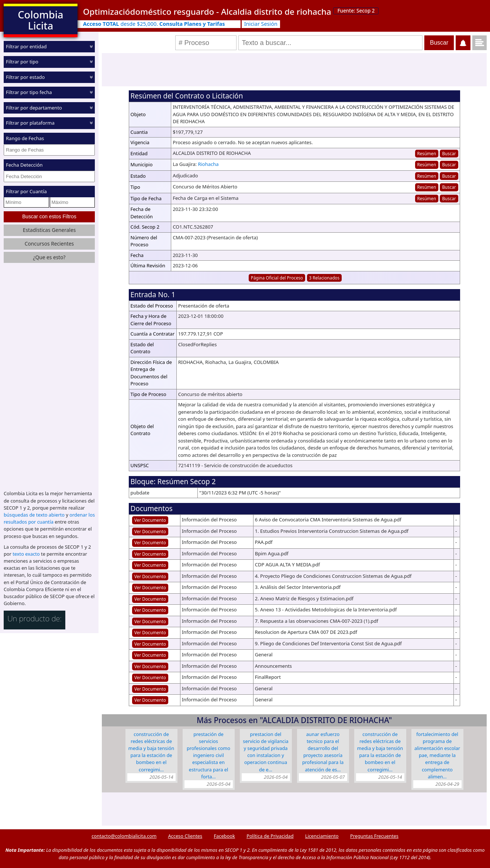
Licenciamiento (322, 836)
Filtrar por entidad (26, 46)
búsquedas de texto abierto (34, 515)
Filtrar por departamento (34, 108)
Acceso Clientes (185, 836)
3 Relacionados (325, 278)
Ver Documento (150, 520)
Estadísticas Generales (49, 230)
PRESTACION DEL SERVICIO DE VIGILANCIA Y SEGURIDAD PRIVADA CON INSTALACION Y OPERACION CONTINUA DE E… (265, 752)
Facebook (224, 836)
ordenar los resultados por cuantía (49, 518)
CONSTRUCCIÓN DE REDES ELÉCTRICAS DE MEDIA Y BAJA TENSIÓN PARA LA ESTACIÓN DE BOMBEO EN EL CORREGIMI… (151, 752)
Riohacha (208, 164)
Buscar (449, 153)
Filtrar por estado (25, 77)
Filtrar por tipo (22, 62)
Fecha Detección (24, 165)
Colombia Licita (40, 20)
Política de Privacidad (270, 836)
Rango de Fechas (25, 138)
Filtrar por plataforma (30, 123)
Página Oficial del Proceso (277, 278)
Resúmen (426, 153)
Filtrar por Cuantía (26, 191)
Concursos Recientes (49, 244)
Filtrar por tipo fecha (29, 92)
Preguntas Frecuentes (374, 836)
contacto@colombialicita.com (124, 836)
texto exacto (26, 554)
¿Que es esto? (49, 257)
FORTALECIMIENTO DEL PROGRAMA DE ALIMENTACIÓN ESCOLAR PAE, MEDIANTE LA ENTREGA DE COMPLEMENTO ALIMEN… (437, 755)
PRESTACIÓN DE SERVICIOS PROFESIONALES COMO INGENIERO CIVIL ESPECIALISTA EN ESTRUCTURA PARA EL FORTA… (208, 755)
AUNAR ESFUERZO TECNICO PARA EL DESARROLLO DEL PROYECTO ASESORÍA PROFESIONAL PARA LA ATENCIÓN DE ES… (323, 752)
